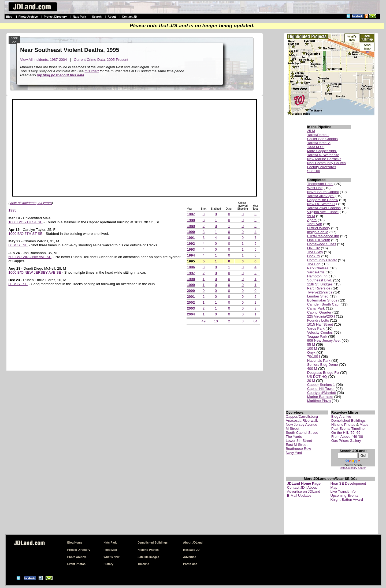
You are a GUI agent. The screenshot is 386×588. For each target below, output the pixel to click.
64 (256, 321)
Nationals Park (319, 361)
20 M (311, 381)
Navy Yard (294, 453)
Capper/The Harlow (323, 200)
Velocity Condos (320, 332)
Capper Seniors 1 (321, 385)
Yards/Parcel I (318, 135)
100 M (312, 348)
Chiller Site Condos (322, 139)
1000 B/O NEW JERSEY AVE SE (35, 272)
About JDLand (193, 542)
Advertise (190, 557)
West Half (315, 188)
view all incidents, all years (31, 203)
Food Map (110, 550)
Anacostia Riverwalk (302, 421)
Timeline (143, 564)
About (112, 17)
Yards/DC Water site (323, 155)
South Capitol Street (302, 433)
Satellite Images (148, 557)
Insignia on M (318, 232)
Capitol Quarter (319, 312)
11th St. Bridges (320, 284)
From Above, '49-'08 (347, 437)
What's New (111, 557)
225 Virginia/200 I (321, 316)
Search (97, 17)
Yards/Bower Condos (324, 208)
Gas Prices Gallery (346, 441)
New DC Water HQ (322, 204)
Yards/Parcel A (319, 143)
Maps (364, 425)
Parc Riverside (319, 288)
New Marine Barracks (324, 159)
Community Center (322, 260)
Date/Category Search (353, 468)
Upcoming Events (344, 495)
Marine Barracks (320, 397)
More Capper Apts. (322, 151)
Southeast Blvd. (320, 280)
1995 (12, 210)
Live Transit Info (343, 491)
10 (216, 321)
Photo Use (190, 564)
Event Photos (76, 564)
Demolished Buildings (348, 421)
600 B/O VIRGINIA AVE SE (30, 257)
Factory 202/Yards (322, 167)
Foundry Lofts (318, 320)
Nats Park (79, 17)
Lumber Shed (318, 296)
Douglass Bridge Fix (323, 373)
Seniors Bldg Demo (323, 365)
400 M (312, 369)
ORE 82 (313, 248)
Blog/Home (75, 542)
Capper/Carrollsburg (302, 417)
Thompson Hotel (320, 184)
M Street (292, 429)
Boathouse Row (298, 449)
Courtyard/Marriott (322, 393)
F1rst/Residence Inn (323, 236)
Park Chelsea (318, 268)
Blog (9, 17)
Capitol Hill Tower (321, 389)
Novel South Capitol (323, 192)
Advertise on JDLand (304, 491)
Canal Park (316, 308)
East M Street (297, 445)
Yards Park (316, 328)
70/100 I (314, 357)
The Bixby (315, 252)
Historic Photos (343, 425)
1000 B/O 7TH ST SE (25, 222)
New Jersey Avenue (302, 425)
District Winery (319, 228)
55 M (311, 344)
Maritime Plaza (319, 401)
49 (204, 321)
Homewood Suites (322, 244)
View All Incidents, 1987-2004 (44, 60)
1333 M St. (316, 147)
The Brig (314, 264)
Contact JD (129, 17)
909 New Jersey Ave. (324, 340)
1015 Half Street (320, 324)
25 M (311, 131)
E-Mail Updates (299, 495)
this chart (92, 71)
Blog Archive (341, 417)
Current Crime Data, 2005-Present (101, 60)
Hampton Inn (317, 276)
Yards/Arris (316, 272)
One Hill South (319, 240)
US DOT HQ (317, 377)
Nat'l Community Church (326, 163)
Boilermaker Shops (322, 300)
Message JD (191, 550)
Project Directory (55, 17)
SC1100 (314, 171)
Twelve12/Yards (320, 292)
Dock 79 (314, 256)
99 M (311, 216)
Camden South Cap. (323, 304)
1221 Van (315, 224)
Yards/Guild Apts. (321, 196)
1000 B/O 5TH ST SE (25, 234)
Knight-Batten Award (347, 500)
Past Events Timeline (348, 429)
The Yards (294, 437)
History (108, 564)
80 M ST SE (18, 245)
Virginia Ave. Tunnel (323, 212)
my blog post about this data (60, 75)
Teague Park (317, 336)
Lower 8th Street (299, 441)
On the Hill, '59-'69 (346, 433)
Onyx (311, 353)
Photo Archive (28, 17)
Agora (312, 220)
